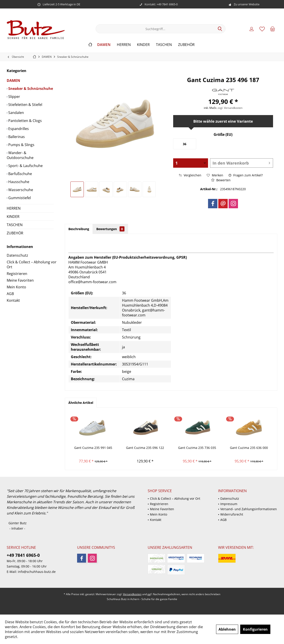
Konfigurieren (255, 629)
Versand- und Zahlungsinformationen (249, 509)
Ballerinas (16, 137)
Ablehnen (227, 629)
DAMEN (13, 80)
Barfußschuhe (20, 174)
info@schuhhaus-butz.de (37, 572)
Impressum (229, 504)
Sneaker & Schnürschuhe (30, 89)
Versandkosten (132, 594)
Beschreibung (79, 229)
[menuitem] (273, 29)
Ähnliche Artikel (81, 403)
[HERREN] (124, 45)
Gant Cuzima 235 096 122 (145, 448)
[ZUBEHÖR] (186, 45)
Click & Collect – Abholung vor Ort (32, 264)
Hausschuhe (18, 182)
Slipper (14, 97)
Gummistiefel (19, 198)
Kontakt (13, 300)
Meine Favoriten (20, 280)
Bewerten (221, 180)
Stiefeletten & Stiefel (25, 105)
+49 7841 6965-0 (23, 555)
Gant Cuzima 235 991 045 (93, 448)
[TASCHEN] (164, 45)
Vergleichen (190, 175)
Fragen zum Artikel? (246, 175)
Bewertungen (110, 229)
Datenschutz (17, 255)
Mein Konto (16, 287)
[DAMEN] (104, 45)
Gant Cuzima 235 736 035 (197, 448)
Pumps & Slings (21, 145)
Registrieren (17, 274)
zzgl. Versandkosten (230, 108)
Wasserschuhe (20, 190)
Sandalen (16, 113)
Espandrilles (18, 129)
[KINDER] (143, 45)
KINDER (13, 217)
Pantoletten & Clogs (25, 121)
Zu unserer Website (247, 4)
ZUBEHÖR (15, 233)
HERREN (14, 208)
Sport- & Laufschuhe (25, 166)
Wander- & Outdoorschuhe (20, 155)
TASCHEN (15, 225)
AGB (10, 294)
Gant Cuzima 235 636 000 (249, 448)
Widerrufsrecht (232, 514)
